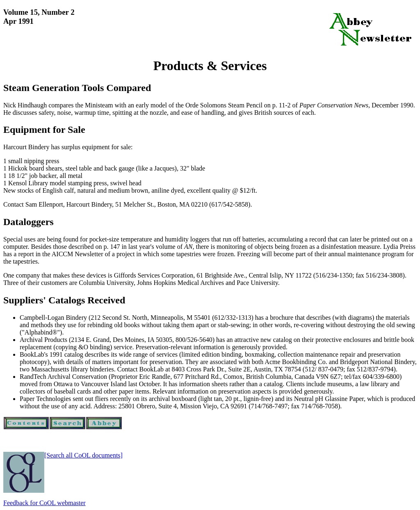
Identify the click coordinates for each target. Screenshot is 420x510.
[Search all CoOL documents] (83, 455)
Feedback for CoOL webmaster (45, 503)
